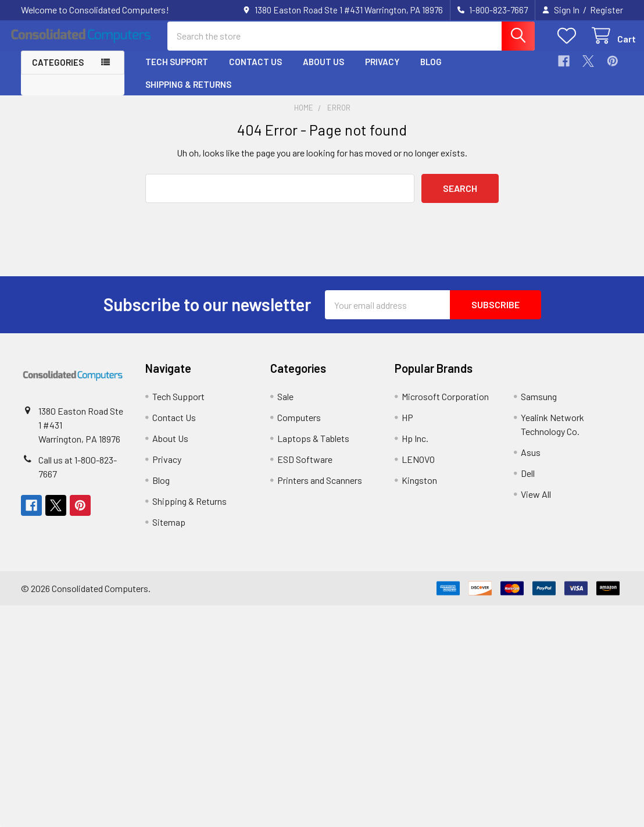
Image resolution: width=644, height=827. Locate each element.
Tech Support (177, 72)
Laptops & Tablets (313, 448)
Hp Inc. (415, 448)
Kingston (419, 490)
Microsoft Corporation (445, 406)
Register (607, 10)
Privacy (382, 72)
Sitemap (169, 532)
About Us (323, 72)
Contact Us (255, 72)
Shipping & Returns (188, 94)
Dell (528, 483)
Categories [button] (58, 72)
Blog (431, 72)
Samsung (539, 406)
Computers (299, 427)
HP (407, 427)
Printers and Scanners (320, 490)
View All (536, 504)
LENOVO (418, 469)
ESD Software (305, 469)
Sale (285, 406)
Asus (531, 462)
